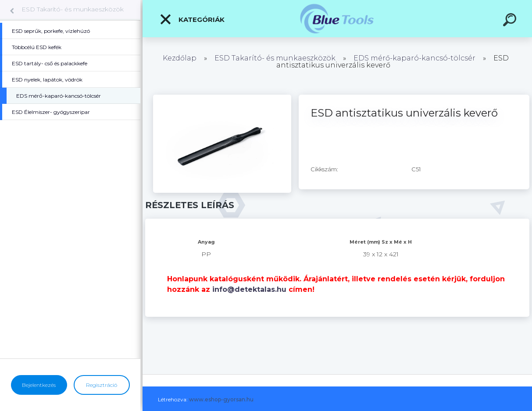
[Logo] (337, 19)
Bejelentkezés (39, 385)
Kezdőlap (180, 58)
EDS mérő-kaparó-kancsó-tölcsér (414, 58)
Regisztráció (102, 385)
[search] (511, 21)
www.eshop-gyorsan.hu (221, 399)
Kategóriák (192, 19)
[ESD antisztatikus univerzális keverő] (222, 98)
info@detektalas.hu (249, 289)
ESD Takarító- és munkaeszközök (73, 9)
